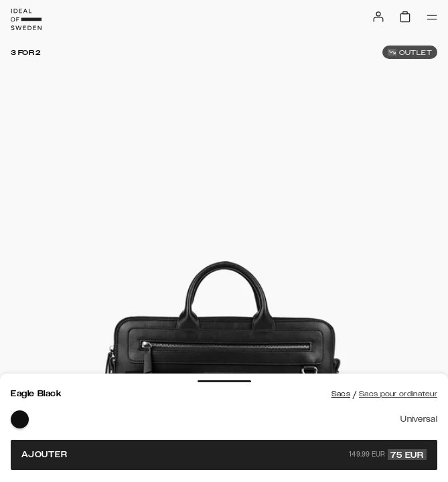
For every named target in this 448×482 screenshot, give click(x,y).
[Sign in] (378, 17)
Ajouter (224, 455)
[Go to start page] (26, 19)
